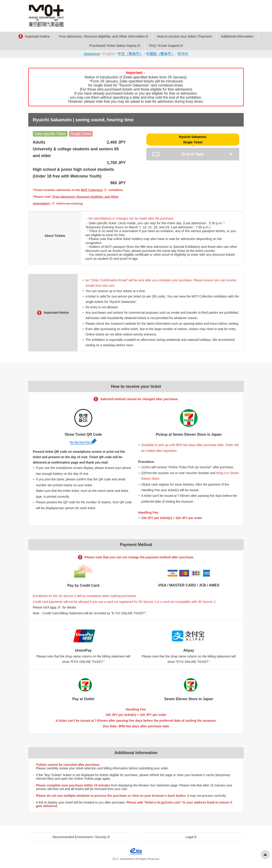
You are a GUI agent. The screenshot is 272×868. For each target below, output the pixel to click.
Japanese (92, 54)
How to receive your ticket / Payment (184, 36)
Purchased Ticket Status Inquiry (113, 46)
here (53, 607)
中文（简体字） (130, 54)
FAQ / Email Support (164, 46)
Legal (189, 837)
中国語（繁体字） (160, 54)
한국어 (183, 54)
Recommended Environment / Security (79, 837)
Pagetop (265, 855)
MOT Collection (92, 190)
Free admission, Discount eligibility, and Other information (102, 36)
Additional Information (237, 36)
